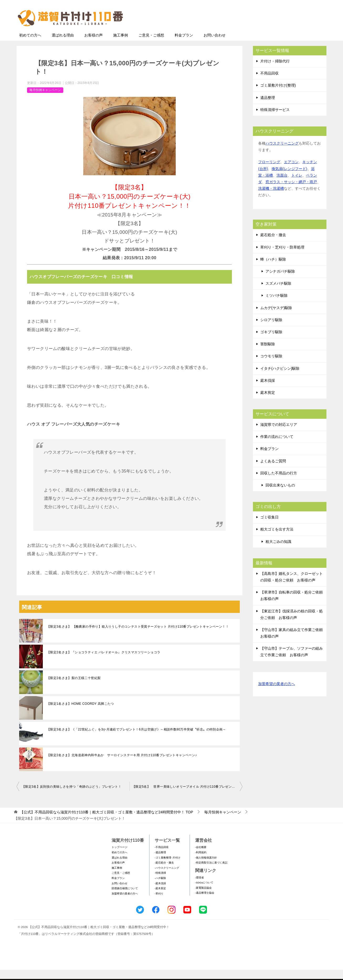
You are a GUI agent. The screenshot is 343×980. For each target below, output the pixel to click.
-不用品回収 (162, 857)
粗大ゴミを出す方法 (277, 539)
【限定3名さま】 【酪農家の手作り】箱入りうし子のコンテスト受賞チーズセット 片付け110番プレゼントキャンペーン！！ (138, 637)
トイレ (297, 186)
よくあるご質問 (273, 471)
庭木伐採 (268, 391)
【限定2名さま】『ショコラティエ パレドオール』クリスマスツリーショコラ (103, 663)
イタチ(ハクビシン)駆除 (280, 379)
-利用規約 (201, 863)
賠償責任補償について (125, 899)
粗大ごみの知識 (278, 552)
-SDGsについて (204, 893)
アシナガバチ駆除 (280, 282)
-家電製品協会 (203, 898)
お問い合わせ (215, 45)
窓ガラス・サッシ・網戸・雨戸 (291, 192)
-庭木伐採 (160, 894)
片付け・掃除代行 (275, 71)
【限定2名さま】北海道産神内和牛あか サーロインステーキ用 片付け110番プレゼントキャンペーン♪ (122, 765)
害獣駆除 (268, 354)
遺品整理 (268, 108)
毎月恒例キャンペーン (45, 100)
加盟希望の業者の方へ (277, 694)
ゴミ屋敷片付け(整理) (278, 96)
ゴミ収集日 (269, 527)
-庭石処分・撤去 (164, 873)
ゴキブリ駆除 (271, 342)
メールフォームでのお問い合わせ (278, 31)
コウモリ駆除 (271, 366)
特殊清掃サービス (275, 120)
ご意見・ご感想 (151, 45)
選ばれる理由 (63, 45)
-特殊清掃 (160, 883)
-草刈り (159, 904)
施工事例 (121, 45)
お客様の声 (93, 45)
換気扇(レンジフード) (289, 179)
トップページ (119, 857)
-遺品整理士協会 (205, 903)
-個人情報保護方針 (206, 868)
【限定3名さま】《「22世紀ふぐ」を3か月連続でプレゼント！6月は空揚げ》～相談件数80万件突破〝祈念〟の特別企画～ (136, 740)
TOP (106, 822)
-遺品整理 (160, 863)
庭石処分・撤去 (273, 245)
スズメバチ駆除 (278, 294)
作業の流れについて (277, 447)
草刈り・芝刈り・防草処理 (282, 257)
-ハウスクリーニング (167, 878)
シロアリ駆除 (271, 330)
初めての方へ (30, 45)
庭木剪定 (268, 403)
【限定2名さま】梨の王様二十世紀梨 (74, 688)
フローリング (269, 172)
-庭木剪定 (160, 899)
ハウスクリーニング (282, 153)
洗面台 (282, 186)
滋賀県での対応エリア (279, 435)
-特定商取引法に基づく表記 (211, 873)
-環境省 (199, 888)
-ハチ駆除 (160, 888)
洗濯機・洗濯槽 (271, 199)
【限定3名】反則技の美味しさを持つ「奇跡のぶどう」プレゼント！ (72, 797)
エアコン (291, 172)
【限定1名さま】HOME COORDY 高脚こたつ (80, 714)
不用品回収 (269, 83)
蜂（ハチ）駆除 (273, 269)
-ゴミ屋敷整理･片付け (168, 868)
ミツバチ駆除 (277, 306)
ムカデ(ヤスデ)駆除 (276, 318)
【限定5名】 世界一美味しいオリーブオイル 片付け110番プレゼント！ (185, 797)
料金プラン (184, 45)
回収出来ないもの (280, 495)
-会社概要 (201, 857)
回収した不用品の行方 (279, 483)
